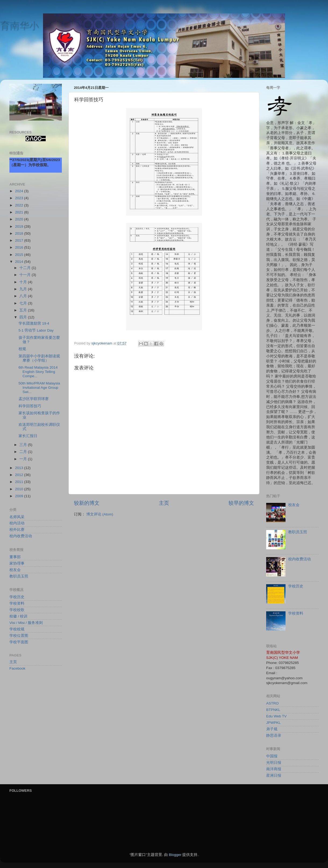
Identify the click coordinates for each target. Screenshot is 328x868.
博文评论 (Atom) (100, 514)
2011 (20, 482)
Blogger (175, 855)
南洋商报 (274, 769)
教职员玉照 (19, 576)
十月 (24, 282)
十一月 (26, 275)
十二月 (26, 268)
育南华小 (19, 26)
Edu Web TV (276, 716)
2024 (20, 191)
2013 (20, 468)
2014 (20, 262)
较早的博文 (241, 503)
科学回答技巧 (30, 406)
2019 (20, 226)
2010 (20, 489)
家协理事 (17, 563)
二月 (24, 452)
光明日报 (274, 763)
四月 (24, 317)
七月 (24, 303)
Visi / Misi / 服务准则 (26, 623)
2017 (20, 240)
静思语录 (274, 736)
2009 (20, 496)
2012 (20, 475)
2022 (20, 205)
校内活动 (17, 523)
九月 (24, 289)
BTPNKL (273, 710)
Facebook (17, 668)
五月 (24, 310)
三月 (24, 445)
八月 (24, 296)
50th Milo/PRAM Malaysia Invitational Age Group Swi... (39, 388)
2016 (20, 247)
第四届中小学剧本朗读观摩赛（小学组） (39, 358)
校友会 (15, 570)
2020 (20, 219)
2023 (20, 198)
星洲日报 (274, 776)
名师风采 (17, 517)
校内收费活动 (21, 536)
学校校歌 (17, 610)
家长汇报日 (28, 436)
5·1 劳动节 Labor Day (36, 330)
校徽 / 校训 (18, 616)
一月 (24, 459)
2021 (20, 212)
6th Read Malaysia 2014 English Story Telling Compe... (38, 372)
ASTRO (272, 703)
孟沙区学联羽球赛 (34, 399)
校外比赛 (17, 530)
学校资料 (17, 603)
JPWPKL (273, 723)
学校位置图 (19, 636)
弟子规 (272, 729)
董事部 (15, 557)
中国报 (272, 756)
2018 (20, 233)
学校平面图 (19, 642)
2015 (20, 255)
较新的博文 (87, 503)
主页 (164, 503)
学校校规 (17, 629)
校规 (22, 349)
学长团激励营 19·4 (34, 323)
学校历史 (17, 597)
